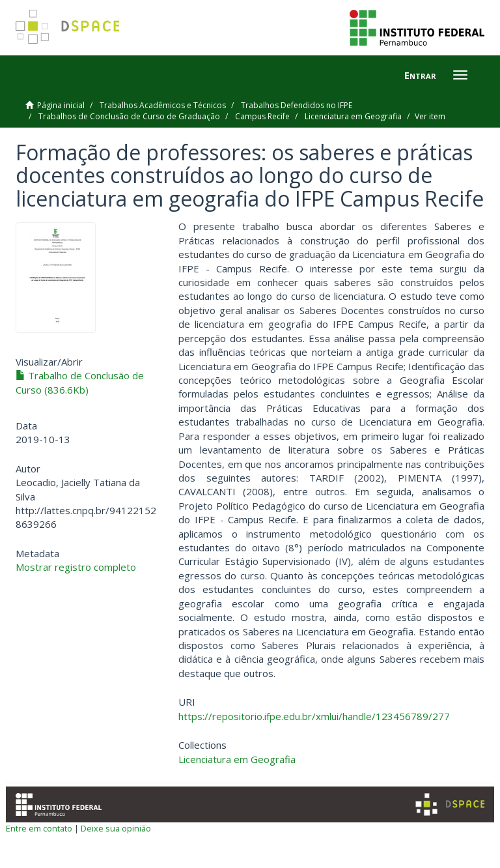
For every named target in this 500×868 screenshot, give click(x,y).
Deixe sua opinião (116, 828)
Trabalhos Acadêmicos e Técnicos (163, 105)
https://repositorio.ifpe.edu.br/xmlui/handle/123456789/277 (314, 716)
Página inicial (61, 105)
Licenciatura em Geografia (353, 116)
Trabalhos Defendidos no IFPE (297, 105)
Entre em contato (39, 828)
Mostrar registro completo (76, 567)
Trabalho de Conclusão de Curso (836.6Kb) (80, 382)
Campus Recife (262, 116)
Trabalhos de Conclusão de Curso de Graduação (129, 116)
